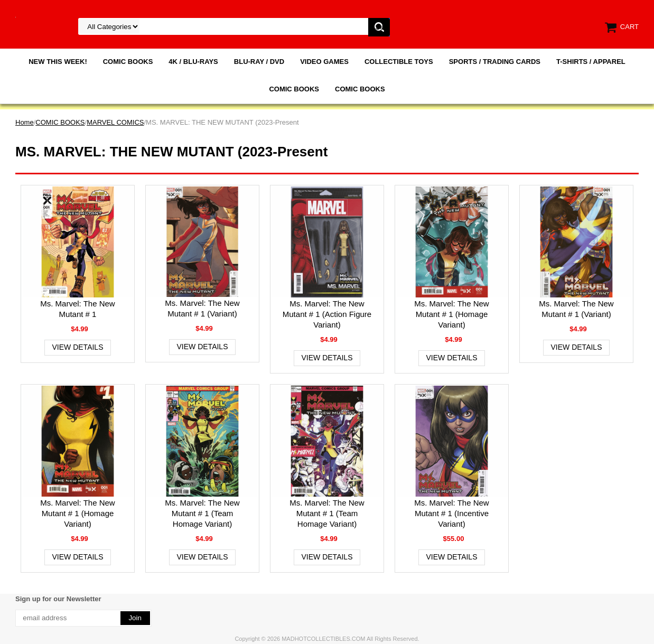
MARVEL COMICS (115, 122)
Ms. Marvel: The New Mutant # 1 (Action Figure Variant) (327, 314)
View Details (78, 347)
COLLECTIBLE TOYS (399, 62)
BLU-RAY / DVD (259, 62)
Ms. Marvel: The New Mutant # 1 (77, 309)
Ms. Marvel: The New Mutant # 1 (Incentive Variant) (451, 513)
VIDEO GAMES (324, 62)
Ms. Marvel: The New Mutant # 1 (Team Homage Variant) (202, 513)
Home (25, 122)
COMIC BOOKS (128, 62)
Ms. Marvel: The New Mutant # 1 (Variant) (202, 308)
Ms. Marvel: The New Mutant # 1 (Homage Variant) (451, 314)
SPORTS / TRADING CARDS (495, 62)
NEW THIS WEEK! (58, 62)
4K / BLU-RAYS (193, 62)
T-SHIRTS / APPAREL (591, 62)
